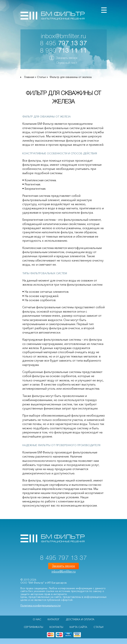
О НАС (37, 619)
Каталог (54, 619)
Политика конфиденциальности (41, 605)
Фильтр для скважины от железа (70, 77)
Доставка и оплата (80, 619)
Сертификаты (33, 627)
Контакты (56, 627)
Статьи (41, 77)
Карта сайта (78, 627)
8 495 (63, 44)
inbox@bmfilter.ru (63, 37)
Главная (29, 77)
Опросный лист (67, 63)
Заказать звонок (67, 58)
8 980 (63, 51)
